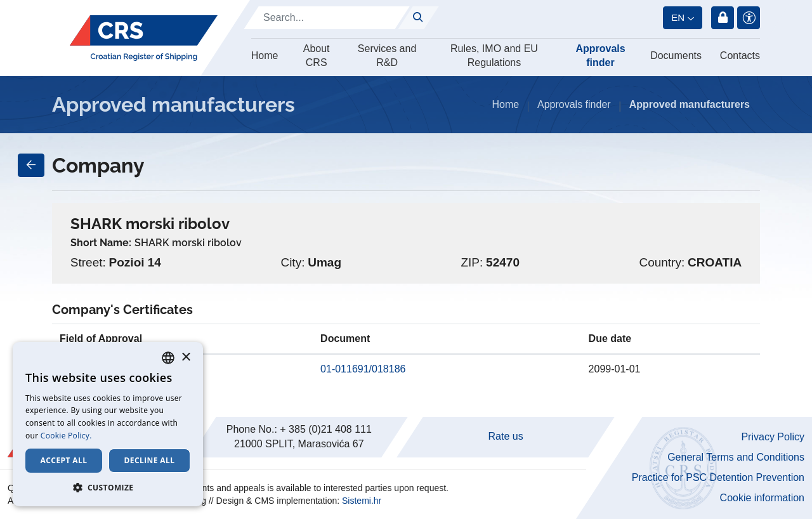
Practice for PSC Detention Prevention (718, 477)
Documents (676, 56)
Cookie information (762, 498)
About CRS (317, 56)
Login (723, 18)
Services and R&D (387, 56)
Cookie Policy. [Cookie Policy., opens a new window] (66, 436)
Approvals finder (600, 56)
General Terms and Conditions (736, 457)
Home (265, 56)
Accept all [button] (64, 460)
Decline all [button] (150, 460)
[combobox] (168, 358)
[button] (108, 487)
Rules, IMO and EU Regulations (494, 56)
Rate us (506, 436)
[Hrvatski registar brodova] (144, 38)
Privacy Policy (773, 437)
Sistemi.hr (362, 501)
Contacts (740, 56)
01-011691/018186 (363, 369)
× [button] (186, 358)
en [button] (678, 17)
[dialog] (108, 424)
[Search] (327, 18)
